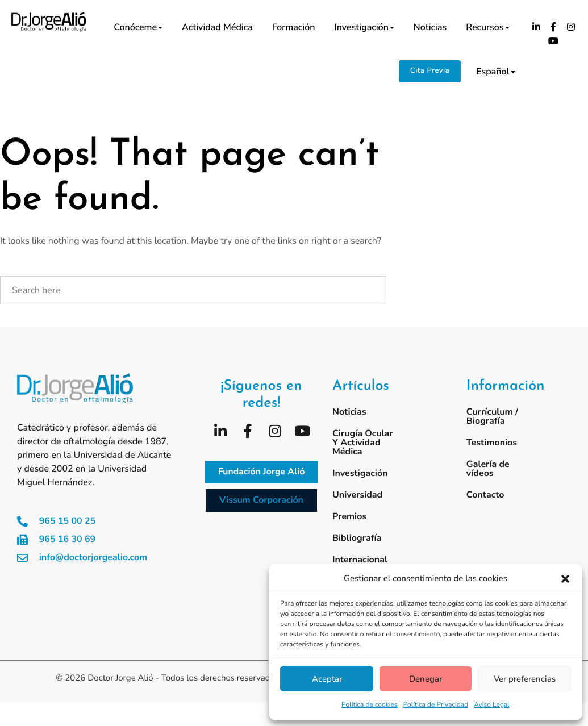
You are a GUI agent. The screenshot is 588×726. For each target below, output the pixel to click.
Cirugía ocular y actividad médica (363, 443)
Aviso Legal (492, 705)
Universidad (357, 495)
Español (495, 72)
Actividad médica (217, 27)
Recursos (487, 27)
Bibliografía (357, 538)
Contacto (485, 495)
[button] (565, 579)
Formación (294, 27)
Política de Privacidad (436, 705)
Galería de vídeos (488, 469)
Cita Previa (430, 70)
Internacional (360, 560)
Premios (349, 516)
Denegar (426, 679)
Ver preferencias (525, 679)
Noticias (430, 27)
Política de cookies (370, 705)
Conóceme (138, 27)
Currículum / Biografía (492, 416)
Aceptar (327, 679)
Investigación (364, 27)
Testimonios (492, 443)
